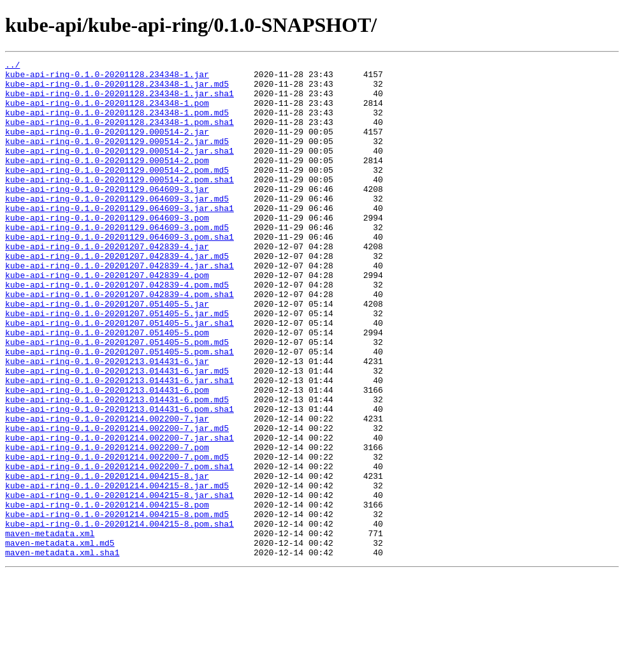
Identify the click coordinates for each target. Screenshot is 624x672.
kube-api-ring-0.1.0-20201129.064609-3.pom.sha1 (120, 273)
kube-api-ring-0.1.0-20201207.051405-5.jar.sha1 (120, 376)
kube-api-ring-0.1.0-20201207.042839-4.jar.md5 (117, 296)
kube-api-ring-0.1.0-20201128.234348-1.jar (107, 78)
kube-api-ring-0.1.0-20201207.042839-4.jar (107, 284)
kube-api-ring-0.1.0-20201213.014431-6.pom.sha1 (120, 479)
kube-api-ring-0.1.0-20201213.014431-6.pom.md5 (117, 468)
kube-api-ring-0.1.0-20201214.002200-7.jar (107, 491)
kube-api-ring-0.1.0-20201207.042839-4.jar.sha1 (120, 307)
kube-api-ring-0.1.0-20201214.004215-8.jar (107, 560)
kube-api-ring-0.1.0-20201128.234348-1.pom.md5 (117, 124)
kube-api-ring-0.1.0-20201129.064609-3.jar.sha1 (120, 238)
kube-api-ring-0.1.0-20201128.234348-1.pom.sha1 (120, 135)
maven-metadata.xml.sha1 (62, 652)
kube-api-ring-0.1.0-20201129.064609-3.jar (107, 215)
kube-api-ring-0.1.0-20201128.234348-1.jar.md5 (117, 89)
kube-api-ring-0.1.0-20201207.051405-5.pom (107, 388)
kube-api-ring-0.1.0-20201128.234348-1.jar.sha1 (120, 101)
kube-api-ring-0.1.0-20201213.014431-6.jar (107, 422)
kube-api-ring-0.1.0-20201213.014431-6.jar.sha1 (120, 445)
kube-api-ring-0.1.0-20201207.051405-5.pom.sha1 (120, 411)
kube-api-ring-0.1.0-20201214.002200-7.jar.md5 (117, 502)
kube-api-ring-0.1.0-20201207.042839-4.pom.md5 (117, 330)
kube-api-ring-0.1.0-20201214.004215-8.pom (107, 594)
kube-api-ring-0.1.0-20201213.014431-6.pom (107, 457)
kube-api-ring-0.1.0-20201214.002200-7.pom (107, 525)
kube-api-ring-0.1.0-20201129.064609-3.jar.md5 (117, 227)
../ (12, 66)
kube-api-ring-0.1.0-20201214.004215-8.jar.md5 (117, 571)
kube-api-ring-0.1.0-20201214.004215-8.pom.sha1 (120, 617)
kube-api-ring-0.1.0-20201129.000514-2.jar (107, 147)
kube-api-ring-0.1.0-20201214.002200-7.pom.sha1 (120, 548)
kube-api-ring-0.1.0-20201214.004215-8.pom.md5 (117, 606)
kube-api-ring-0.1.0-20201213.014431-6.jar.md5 (117, 434)
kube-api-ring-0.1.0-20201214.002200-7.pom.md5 (117, 537)
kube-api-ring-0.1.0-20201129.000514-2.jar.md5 (117, 158)
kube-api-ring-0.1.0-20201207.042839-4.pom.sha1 (120, 342)
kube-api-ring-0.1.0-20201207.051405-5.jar (107, 353)
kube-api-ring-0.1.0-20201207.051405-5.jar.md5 (117, 365)
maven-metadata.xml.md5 (60, 640)
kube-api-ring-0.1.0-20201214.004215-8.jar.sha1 (120, 583)
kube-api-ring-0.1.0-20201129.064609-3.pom (107, 250)
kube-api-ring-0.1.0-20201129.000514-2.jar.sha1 (120, 170)
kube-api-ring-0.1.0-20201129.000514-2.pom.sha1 (120, 204)
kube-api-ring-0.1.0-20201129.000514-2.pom (107, 181)
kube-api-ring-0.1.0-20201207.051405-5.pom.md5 (117, 399)
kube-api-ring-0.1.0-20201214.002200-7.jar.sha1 (120, 514)
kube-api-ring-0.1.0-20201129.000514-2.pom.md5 (117, 193)
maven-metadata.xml (50, 629)
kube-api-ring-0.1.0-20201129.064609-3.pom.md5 (117, 261)
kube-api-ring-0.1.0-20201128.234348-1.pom (107, 112)
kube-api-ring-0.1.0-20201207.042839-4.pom (107, 319)
